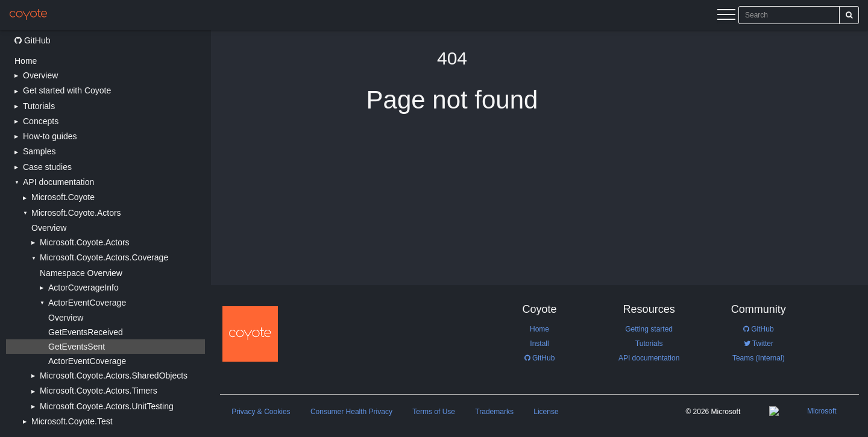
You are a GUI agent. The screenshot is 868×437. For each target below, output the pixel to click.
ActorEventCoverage (87, 361)
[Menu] (726, 16)
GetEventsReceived (86, 332)
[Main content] (539, 234)
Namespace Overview (81, 273)
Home (26, 61)
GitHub (32, 40)
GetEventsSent (77, 347)
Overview (49, 228)
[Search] (849, 15)
